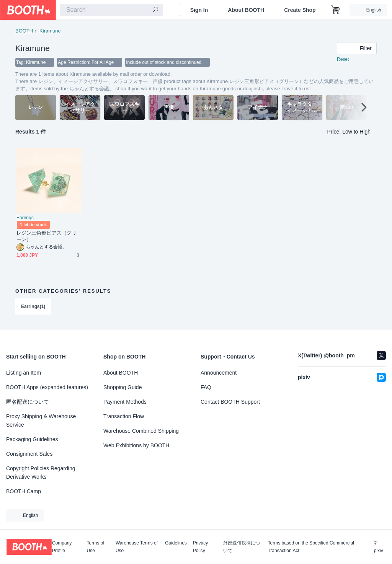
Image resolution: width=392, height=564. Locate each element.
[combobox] (111, 10)
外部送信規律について (242, 547)
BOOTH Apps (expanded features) (47, 387)
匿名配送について (28, 402)
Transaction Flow (124, 416)
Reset (343, 60)
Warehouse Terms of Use (137, 547)
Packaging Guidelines (32, 439)
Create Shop (300, 10)
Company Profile (62, 547)
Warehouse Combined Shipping (141, 431)
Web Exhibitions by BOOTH (136, 445)
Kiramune (50, 31)
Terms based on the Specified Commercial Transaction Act (311, 547)
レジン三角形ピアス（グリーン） (47, 236)
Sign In (199, 10)
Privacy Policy (200, 547)
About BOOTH (246, 10)
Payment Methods (125, 402)
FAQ (206, 387)
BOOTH (24, 31)
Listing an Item (24, 373)
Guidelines (176, 543)
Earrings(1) (33, 307)
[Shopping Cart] (336, 10)
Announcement (219, 373)
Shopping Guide (122, 387)
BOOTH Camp (24, 491)
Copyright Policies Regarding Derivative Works (41, 473)
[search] (155, 10)
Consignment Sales (29, 454)
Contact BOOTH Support (230, 402)
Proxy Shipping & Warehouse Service (41, 421)
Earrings (25, 218)
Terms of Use (96, 547)
